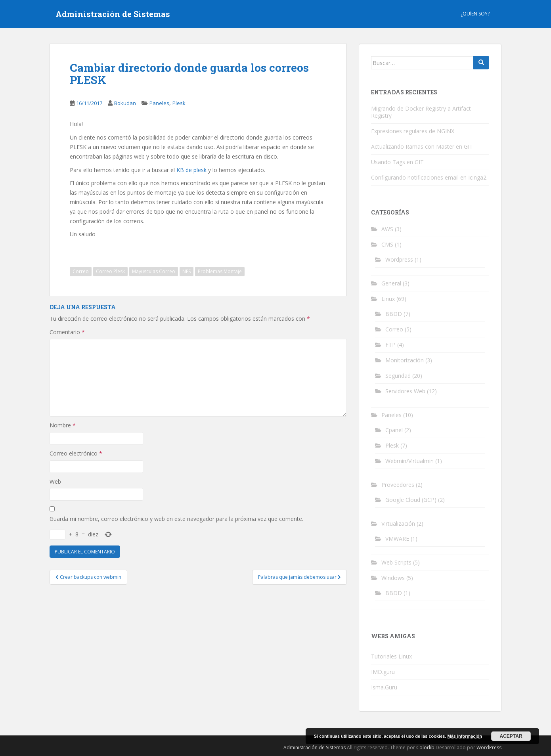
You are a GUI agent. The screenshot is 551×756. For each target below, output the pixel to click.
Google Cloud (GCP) (411, 500)
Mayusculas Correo (154, 271)
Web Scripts (396, 562)
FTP (390, 345)
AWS (387, 229)
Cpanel (394, 430)
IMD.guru (383, 672)
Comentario (67, 332)
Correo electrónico (76, 453)
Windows (393, 578)
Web (55, 481)
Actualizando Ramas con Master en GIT (422, 146)
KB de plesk (191, 170)
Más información (465, 736)
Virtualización (398, 523)
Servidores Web (405, 391)
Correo (81, 271)
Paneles (159, 103)
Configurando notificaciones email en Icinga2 (429, 177)
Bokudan (125, 103)
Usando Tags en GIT (397, 162)
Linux (388, 299)
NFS (187, 271)
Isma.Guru (384, 687)
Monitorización (405, 360)
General (391, 283)
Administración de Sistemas (113, 14)
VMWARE (397, 539)
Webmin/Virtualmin (409, 461)
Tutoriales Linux (391, 656)
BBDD (394, 314)
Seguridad (398, 376)
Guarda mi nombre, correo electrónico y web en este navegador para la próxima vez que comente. (176, 519)
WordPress (489, 747)
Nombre (63, 425)
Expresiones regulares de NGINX (413, 131)
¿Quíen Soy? (475, 14)
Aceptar (511, 736)
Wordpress (399, 259)
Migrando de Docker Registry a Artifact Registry (421, 112)
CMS (387, 244)
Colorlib (425, 747)
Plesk (179, 103)
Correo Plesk (110, 271)
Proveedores (398, 485)
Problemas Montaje (220, 271)
